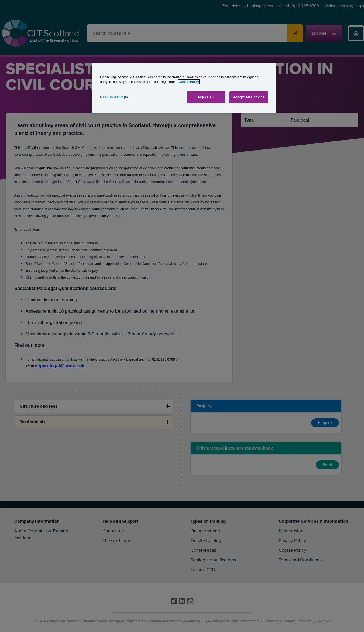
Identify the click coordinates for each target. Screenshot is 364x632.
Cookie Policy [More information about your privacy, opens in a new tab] (189, 82)
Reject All (206, 97)
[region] (184, 88)
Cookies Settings (114, 97)
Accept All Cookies (249, 97)
